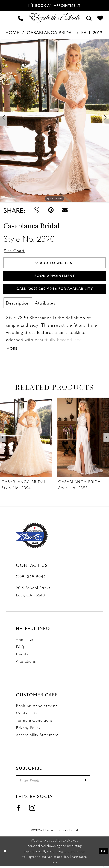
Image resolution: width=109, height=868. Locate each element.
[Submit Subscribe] (89, 783)
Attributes (45, 304)
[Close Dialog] (5, 853)
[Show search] (89, 18)
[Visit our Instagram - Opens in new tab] (32, 810)
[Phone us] (21, 18)
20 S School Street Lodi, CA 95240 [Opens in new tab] (33, 593)
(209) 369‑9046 (31, 578)
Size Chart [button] (15, 251)
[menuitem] (9, 18)
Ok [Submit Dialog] (103, 853)
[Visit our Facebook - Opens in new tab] (18, 810)
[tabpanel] (54, 121)
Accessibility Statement (37, 737)
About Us (25, 641)
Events (22, 656)
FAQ (20, 649)
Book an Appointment (37, 708)
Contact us (27, 715)
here (54, 864)
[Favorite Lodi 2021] (38, 538)
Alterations (26, 663)
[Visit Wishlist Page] (100, 18)
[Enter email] (54, 783)
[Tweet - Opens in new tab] (37, 210)
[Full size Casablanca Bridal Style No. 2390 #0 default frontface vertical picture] (54, 121)
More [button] (12, 350)
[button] (9, 18)
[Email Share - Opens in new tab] (65, 210)
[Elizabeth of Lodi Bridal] (54, 18)
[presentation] (26, 439)
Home (13, 32)
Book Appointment (55, 277)
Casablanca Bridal (50, 32)
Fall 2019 (92, 32)
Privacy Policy (28, 729)
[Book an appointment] (54, 5)
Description (18, 304)
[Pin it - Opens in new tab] (51, 210)
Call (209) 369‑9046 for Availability (55, 290)
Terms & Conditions (34, 722)
